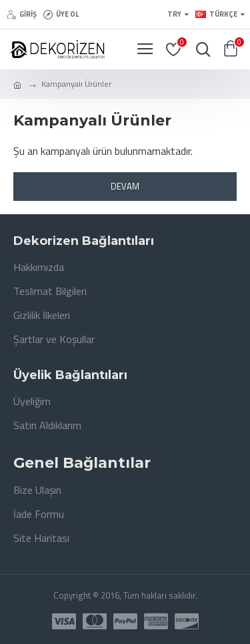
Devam (125, 186)
